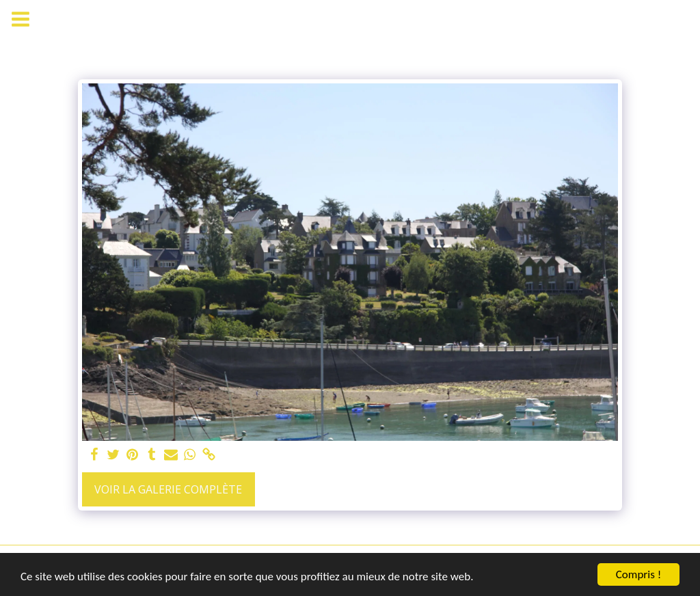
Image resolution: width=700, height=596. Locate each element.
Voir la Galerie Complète (168, 489)
